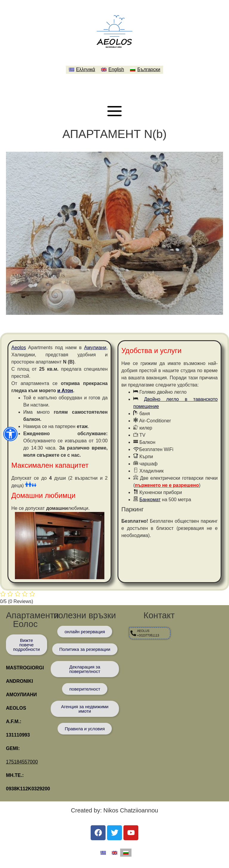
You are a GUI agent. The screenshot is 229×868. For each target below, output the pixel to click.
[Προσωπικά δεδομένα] (85, 669)
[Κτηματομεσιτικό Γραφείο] (85, 709)
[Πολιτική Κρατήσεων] (85, 649)
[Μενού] (114, 111)
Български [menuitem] (149, 69)
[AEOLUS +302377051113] (142, 633)
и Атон (65, 391)
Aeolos (19, 348)
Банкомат (150, 500)
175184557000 (22, 762)
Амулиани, (96, 348)
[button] (10, 434)
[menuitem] (82, 70)
